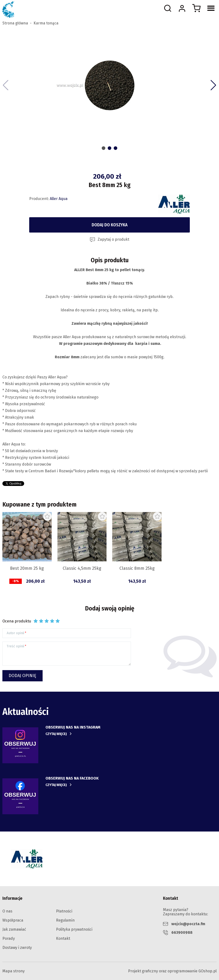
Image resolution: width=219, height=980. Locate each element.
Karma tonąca (46, 23)
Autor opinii (15, 633)
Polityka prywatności (74, 929)
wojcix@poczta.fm (188, 924)
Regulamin (65, 920)
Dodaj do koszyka (110, 225)
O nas (7, 911)
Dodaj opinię (22, 676)
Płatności (64, 911)
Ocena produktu (17, 621)
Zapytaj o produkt (113, 239)
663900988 (182, 932)
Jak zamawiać (14, 929)
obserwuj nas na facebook (72, 778)
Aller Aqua (59, 199)
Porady (9, 938)
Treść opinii (15, 646)
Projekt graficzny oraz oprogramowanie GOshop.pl (172, 971)
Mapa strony (14, 971)
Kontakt (63, 938)
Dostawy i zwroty (17, 948)
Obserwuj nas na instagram (73, 727)
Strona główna (15, 23)
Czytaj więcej (56, 734)
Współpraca (13, 920)
